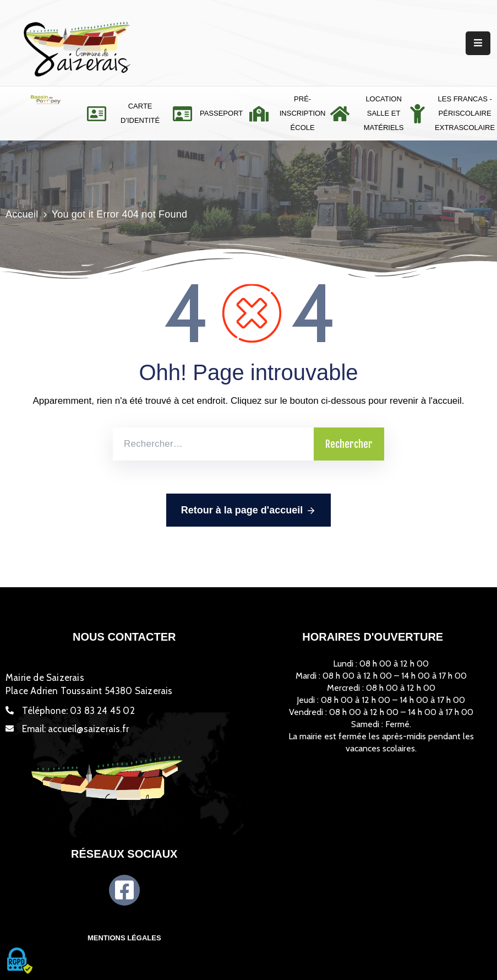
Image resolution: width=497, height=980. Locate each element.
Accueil (22, 214)
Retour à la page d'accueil (248, 511)
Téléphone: (78, 711)
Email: (75, 729)
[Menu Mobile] (478, 43)
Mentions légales (124, 938)
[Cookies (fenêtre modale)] (19, 961)
